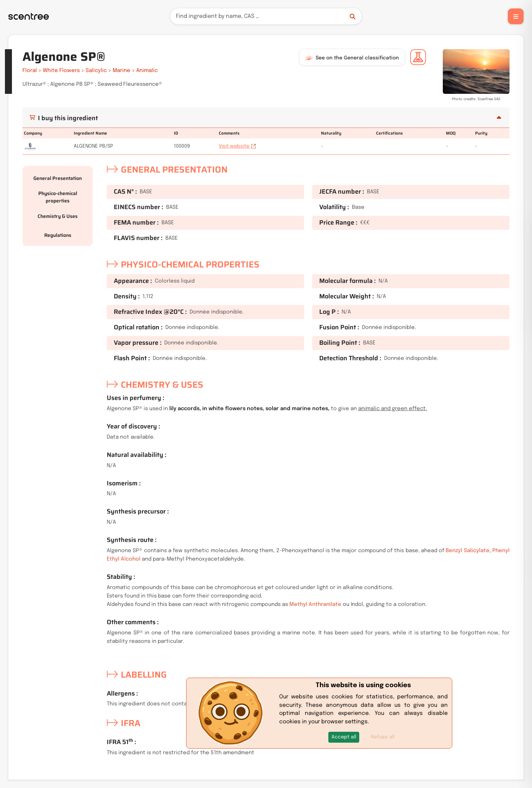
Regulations (58, 235)
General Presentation (58, 178)
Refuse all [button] (383, 737)
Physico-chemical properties (58, 197)
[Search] (266, 16)
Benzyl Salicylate (467, 551)
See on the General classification (352, 58)
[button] (344, 737)
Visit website (238, 146)
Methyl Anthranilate (315, 605)
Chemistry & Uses (58, 216)
